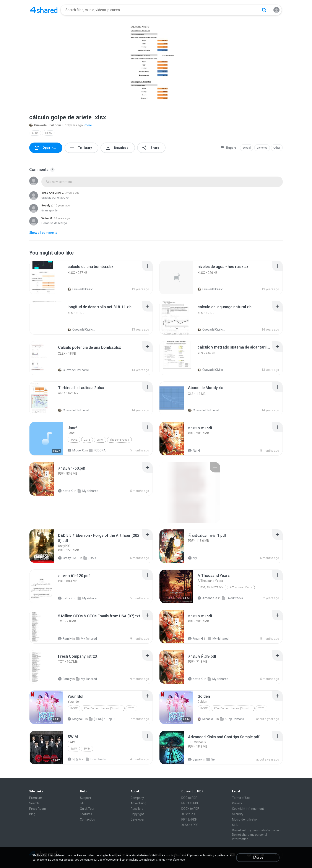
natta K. (66, 491)
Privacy (237, 803)
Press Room (38, 809)
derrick (195, 759)
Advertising (138, 803)
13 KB (48, 133)
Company (137, 798)
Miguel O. (76, 450)
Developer (138, 819)
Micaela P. (207, 719)
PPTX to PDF (190, 803)
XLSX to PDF (190, 825)
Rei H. (194, 451)
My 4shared (88, 491)
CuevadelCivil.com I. (46, 125)
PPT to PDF (189, 819)
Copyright (137, 814)
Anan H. (196, 639)
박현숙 (75, 759)
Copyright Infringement (248, 809)
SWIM (74, 749)
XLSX (35, 133)
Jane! (74, 440)
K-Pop (74, 708)
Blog (32, 814)
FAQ (83, 803)
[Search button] (264, 10)
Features (86, 814)
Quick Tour (87, 809)
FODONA (97, 450)
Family (65, 639)
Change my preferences (170, 860)
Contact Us (87, 819)
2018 (87, 440)
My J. (194, 558)
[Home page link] (44, 10)
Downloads (96, 759)
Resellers (137, 809)
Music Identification (245, 819)
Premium (36, 798)
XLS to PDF (189, 814)
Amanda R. (208, 598)
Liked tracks (232, 598)
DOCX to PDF (190, 809)
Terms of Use (241, 798)
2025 (131, 708)
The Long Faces (119, 440)
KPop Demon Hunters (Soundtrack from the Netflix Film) (104, 708)
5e (211, 759)
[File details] (46, 277)
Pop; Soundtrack (212, 587)
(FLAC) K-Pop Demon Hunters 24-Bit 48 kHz (103, 719)
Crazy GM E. (69, 558)
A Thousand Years (241, 587)
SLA (235, 825)
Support (85, 798)
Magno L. (76, 719)
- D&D (90, 558)
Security (238, 814)
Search (34, 803)
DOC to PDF (189, 798)
